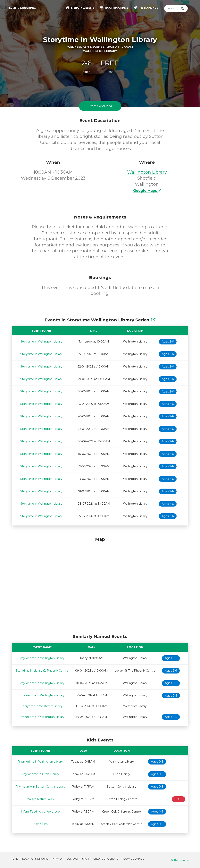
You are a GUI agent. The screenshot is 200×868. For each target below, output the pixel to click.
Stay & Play (40, 824)
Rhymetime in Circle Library (40, 774)
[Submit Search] (184, 8)
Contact (72, 859)
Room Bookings (133, 859)
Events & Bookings (23, 8)
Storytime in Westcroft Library (42, 706)
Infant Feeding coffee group (40, 812)
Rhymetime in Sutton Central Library (40, 787)
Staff (86, 859)
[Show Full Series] (153, 320)
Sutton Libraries (180, 860)
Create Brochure (106, 859)
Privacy (57, 859)
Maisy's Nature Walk (40, 799)
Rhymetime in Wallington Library (42, 658)
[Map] (100, 584)
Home (15, 859)
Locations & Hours (35, 859)
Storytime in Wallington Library (41, 342)
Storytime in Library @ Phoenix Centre (42, 671)
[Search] (173, 8)
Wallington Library (147, 172)
